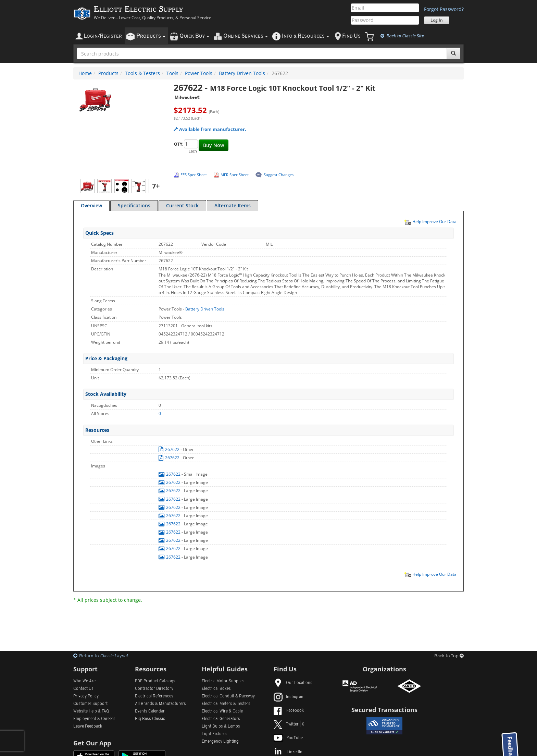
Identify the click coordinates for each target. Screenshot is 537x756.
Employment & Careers (94, 719)
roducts (151, 36)
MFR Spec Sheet (235, 175)
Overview (91, 205)
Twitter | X (289, 724)
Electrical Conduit (228, 696)
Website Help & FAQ (91, 711)
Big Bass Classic (150, 719)
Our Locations (293, 683)
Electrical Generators (221, 719)
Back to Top (449, 656)
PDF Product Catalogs (155, 681)
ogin (103, 36)
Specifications (134, 205)
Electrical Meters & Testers (226, 704)
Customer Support (90, 704)
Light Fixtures (215, 734)
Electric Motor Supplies (223, 681)
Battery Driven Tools (242, 73)
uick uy (194, 36)
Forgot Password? (444, 9)
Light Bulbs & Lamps (221, 727)
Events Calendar (150, 711)
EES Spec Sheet (194, 175)
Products (108, 73)
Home (85, 73)
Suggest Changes (279, 175)
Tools (172, 73)
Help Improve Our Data (430, 221)
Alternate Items (233, 205)
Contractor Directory (154, 689)
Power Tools (199, 73)
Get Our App (92, 743)
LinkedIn (288, 752)
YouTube (288, 738)
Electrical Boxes (216, 689)
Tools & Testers (142, 73)
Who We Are (84, 681)
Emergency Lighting (220, 742)
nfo (305, 36)
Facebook (289, 711)
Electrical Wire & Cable (222, 711)
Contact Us (83, 689)
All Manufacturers (160, 704)
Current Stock (182, 205)
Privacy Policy (86, 696)
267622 (170, 449)
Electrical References (154, 696)
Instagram (289, 697)
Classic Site (402, 36)
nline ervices (246, 36)
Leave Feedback (88, 727)
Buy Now (214, 145)
